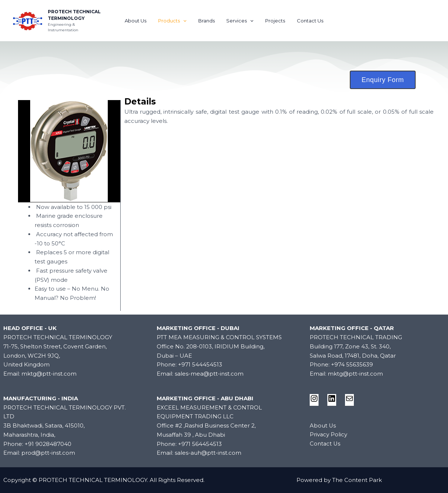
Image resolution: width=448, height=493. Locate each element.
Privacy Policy (329, 434)
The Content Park (357, 480)
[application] (186, 21)
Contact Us (305, 21)
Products (176, 21)
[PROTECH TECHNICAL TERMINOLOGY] (28, 20)
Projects (272, 21)
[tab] (279, 102)
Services (239, 21)
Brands (208, 21)
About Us (141, 21)
